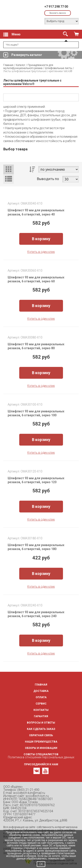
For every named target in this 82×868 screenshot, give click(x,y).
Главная (8, 65)
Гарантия (41, 716)
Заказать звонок (58, 13)
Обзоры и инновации (41, 748)
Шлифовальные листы (58, 68)
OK (41, 864)
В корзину (41, 239)
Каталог (20, 65)
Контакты (41, 710)
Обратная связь (41, 735)
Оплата (41, 697)
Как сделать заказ (41, 729)
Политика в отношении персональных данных (41, 757)
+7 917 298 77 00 (56, 7)
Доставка (41, 691)
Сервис (41, 704)
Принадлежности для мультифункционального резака (28, 67)
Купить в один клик (41, 252)
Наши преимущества (41, 742)
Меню (12, 35)
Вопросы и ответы (41, 723)
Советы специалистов (41, 754)
